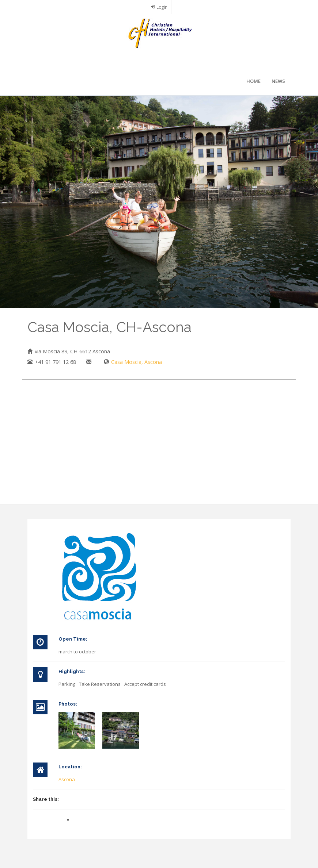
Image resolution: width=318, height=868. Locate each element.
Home (253, 81)
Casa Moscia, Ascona (137, 362)
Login (162, 7)
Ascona (67, 779)
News (278, 81)
